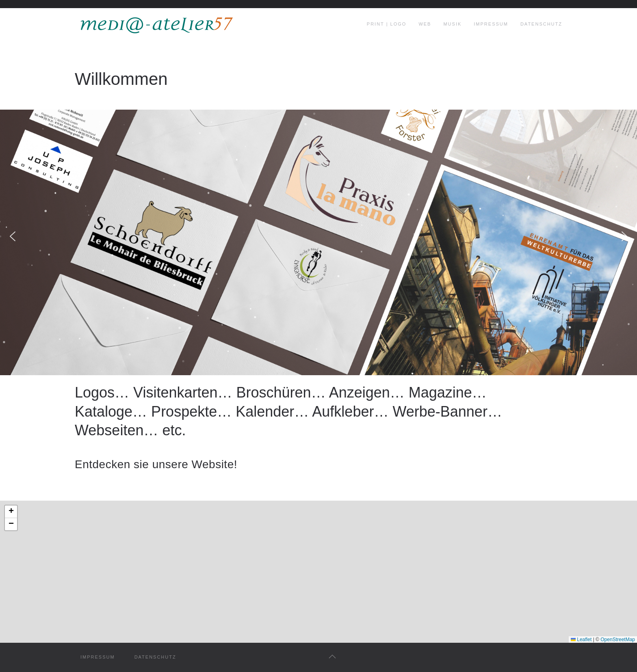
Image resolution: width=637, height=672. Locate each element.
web (425, 24)
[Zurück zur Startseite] (156, 24)
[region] (318, 236)
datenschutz (155, 657)
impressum (98, 657)
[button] (13, 236)
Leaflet (581, 640)
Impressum (491, 24)
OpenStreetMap (618, 640)
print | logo (387, 24)
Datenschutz (541, 24)
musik (452, 24)
